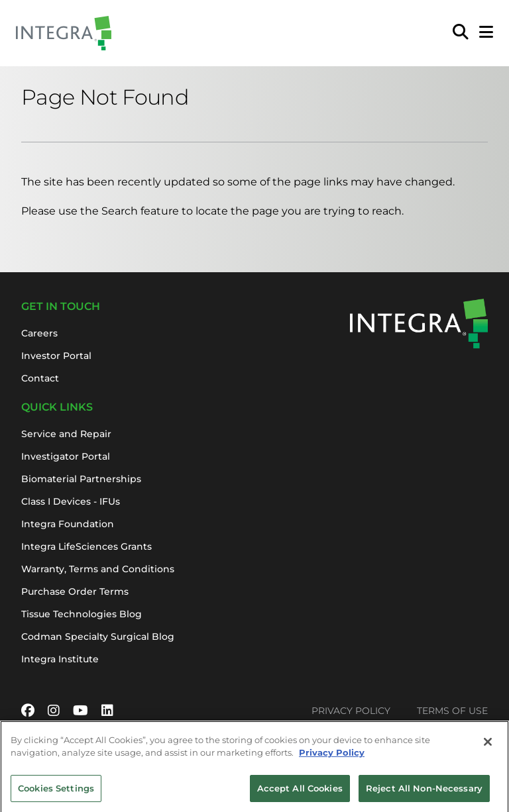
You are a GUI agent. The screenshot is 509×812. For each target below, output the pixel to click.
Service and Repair (66, 434)
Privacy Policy (351, 711)
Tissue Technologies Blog (82, 614)
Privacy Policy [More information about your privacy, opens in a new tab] (332, 755)
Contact (40, 378)
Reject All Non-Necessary (424, 791)
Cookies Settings (56, 791)
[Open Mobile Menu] (486, 33)
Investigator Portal (66, 456)
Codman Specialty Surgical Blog (98, 636)
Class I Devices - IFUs (71, 501)
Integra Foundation (68, 524)
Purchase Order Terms (75, 591)
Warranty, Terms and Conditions (98, 569)
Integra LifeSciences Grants (86, 546)
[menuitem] (461, 33)
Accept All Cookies (300, 791)
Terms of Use (452, 711)
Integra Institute (60, 659)
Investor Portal (56, 356)
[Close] (488, 744)
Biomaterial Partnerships (81, 479)
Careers (39, 333)
